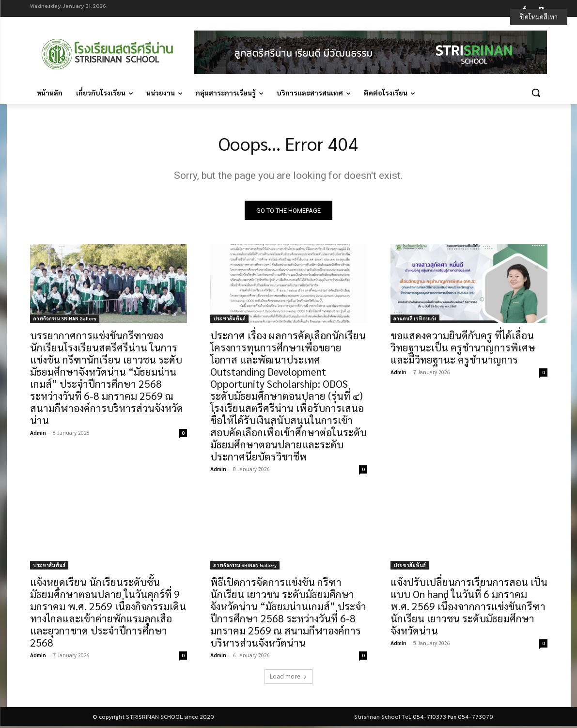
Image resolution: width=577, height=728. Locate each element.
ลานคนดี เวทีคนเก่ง (415, 320)
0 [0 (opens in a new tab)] (183, 435)
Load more (288, 678)
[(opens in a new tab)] (109, 285)
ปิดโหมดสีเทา (539, 16)
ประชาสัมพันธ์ (229, 320)
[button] (536, 93)
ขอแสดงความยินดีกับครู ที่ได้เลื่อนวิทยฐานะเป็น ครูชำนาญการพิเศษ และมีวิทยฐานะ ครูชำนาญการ (463, 349)
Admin (38, 435)
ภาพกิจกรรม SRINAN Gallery (65, 320)
